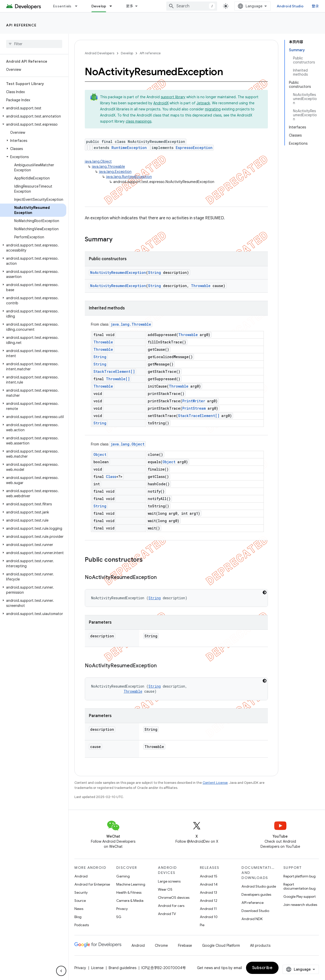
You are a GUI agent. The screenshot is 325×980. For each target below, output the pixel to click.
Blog (78, 917)
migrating (213, 109)
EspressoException (194, 148)
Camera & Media (130, 901)
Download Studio (255, 911)
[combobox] (192, 6)
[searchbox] (34, 44)
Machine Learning (131, 884)
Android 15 (209, 876)
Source (80, 901)
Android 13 (208, 892)
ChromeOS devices (174, 898)
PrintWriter (194, 401)
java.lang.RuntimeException (129, 177)
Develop (127, 53)
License (97, 968)
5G (119, 917)
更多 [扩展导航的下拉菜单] (130, 6)
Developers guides (256, 894)
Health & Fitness (129, 892)
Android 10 (209, 917)
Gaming (123, 876)
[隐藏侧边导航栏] (61, 971)
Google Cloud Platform (221, 945)
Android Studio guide (259, 886)
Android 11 (208, 909)
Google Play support (299, 896)
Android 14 (209, 884)
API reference (21, 25)
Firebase (185, 945)
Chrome (161, 945)
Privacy (122, 909)
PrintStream (194, 408)
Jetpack (203, 103)
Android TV (167, 914)
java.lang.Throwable (108, 167)
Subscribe (262, 968)
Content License (215, 783)
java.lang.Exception (115, 172)
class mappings (139, 121)
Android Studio (290, 6)
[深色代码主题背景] (265, 592)
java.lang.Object (98, 161)
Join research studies (300, 905)
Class (111, 477)
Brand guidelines (123, 968)
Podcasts (82, 925)
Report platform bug (299, 876)
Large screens (169, 881)
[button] (33, 108)
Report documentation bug (299, 886)
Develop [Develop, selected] (99, 6)
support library (173, 97)
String (155, 272)
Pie (202, 925)
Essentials (62, 6)
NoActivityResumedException (118, 272)
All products (260, 945)
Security (81, 892)
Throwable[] (118, 379)
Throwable (201, 286)
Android (81, 876)
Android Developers (100, 53)
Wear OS (165, 889)
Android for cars (171, 906)
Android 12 (209, 901)
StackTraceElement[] (114, 371)
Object (100, 454)
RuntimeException (129, 148)
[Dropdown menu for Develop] (113, 6)
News (79, 909)
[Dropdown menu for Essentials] (78, 6)
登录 (315, 6)
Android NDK (252, 919)
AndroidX (161, 103)
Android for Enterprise (92, 884)
